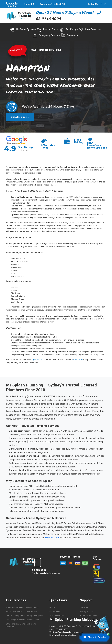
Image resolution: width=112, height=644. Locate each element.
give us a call (38, 359)
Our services (55, 611)
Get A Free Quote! (20, 117)
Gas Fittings (69, 30)
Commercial (70, 35)
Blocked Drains (48, 30)
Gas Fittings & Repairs (16, 619)
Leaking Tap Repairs (34, 615)
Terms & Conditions (88, 615)
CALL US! (38, 50)
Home (52, 607)
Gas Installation (32, 619)
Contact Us (85, 607)
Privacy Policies (87, 611)
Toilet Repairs (31, 611)
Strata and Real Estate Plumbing (16, 625)
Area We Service (57, 615)
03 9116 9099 (39, 570)
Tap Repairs (31, 623)
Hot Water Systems (23, 30)
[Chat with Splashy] (94, 637)
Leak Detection (90, 30)
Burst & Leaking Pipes (15, 615)
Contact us (78, 359)
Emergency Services (46, 35)
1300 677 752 (52, 537)
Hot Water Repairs (14, 611)
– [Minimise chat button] (81, 634)
